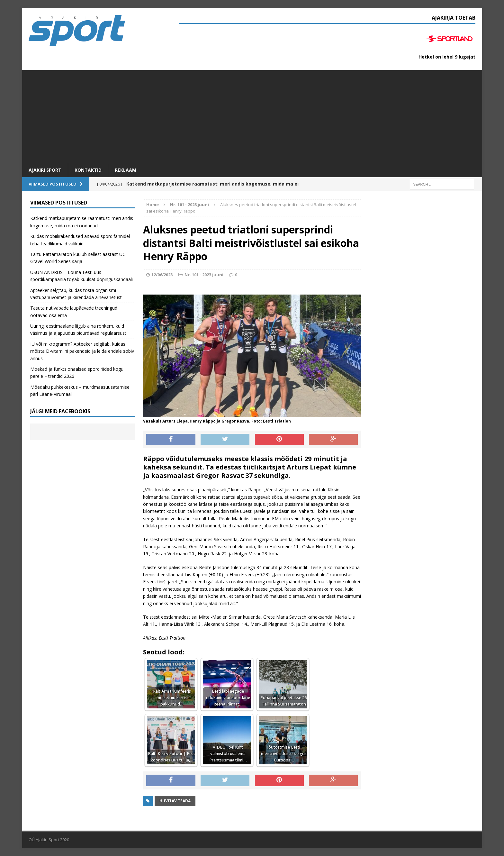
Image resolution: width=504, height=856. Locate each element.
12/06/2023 (162, 275)
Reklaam (126, 170)
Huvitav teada (175, 801)
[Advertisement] (252, 115)
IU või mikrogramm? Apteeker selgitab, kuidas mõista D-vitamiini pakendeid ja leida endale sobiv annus (82, 351)
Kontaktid (88, 170)
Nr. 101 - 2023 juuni (204, 275)
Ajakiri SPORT (45, 170)
